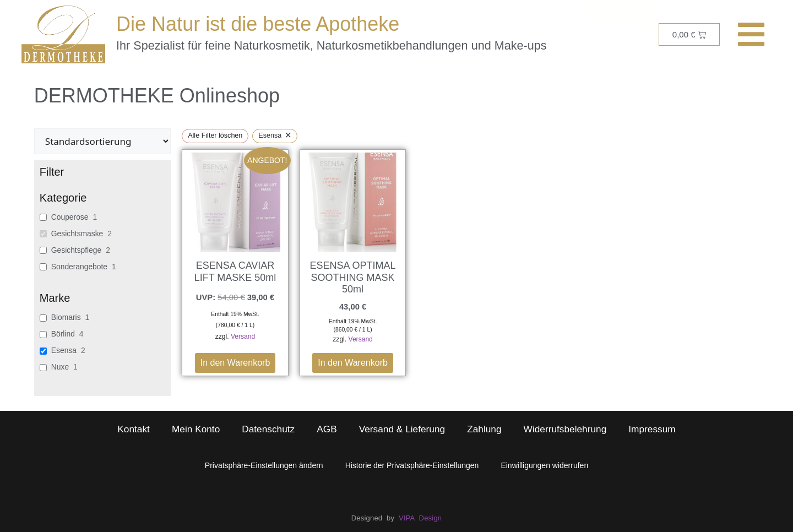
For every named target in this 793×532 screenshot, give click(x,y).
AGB (327, 429)
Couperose (70, 217)
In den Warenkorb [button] (235, 363)
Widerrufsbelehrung (565, 429)
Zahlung (484, 429)
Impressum (652, 429)
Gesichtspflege (76, 250)
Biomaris (66, 317)
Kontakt (134, 429)
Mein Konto (196, 429)
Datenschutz (268, 429)
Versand (243, 336)
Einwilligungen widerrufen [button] (544, 465)
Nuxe (60, 367)
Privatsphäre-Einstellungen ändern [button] (264, 465)
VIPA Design (420, 518)
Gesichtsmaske (77, 234)
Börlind (63, 334)
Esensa (64, 350)
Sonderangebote (79, 267)
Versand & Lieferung (402, 429)
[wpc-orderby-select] (102, 141)
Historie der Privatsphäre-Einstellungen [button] (412, 465)
